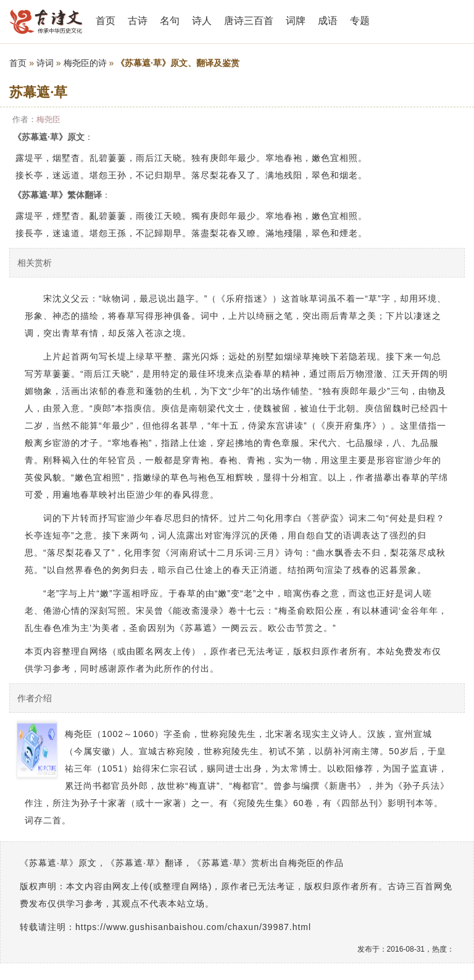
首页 (106, 21)
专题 (360, 21)
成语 (328, 21)
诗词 (45, 63)
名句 (170, 21)
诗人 (202, 21)
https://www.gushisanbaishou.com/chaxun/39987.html (193, 927)
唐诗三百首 (249, 21)
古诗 (138, 21)
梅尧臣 (48, 119)
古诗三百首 (46, 22)
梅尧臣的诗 (85, 63)
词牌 (296, 21)
